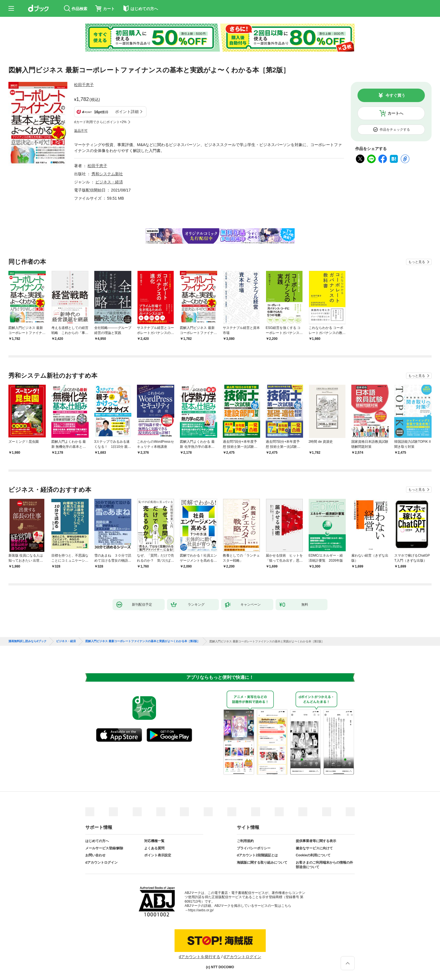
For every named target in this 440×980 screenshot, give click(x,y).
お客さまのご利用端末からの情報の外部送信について (324, 865)
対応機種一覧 (154, 841)
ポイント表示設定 (158, 855)
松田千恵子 (84, 85)
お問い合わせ (95, 855)
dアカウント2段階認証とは (257, 855)
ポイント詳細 (127, 112)
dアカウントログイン (101, 863)
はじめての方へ (97, 841)
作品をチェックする (395, 130)
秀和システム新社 (107, 174)
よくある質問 (154, 848)
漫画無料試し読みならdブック (27, 641)
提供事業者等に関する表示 (316, 841)
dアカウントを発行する (200, 957)
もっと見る (417, 262)
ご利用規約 (245, 841)
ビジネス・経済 (109, 182)
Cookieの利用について (313, 855)
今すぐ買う (395, 95)
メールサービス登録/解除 (104, 848)
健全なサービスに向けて (314, 848)
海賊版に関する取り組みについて (262, 863)
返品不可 (81, 131)
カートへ (395, 113)
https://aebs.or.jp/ (201, 910)
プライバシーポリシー (254, 848)
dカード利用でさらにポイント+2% (100, 122)
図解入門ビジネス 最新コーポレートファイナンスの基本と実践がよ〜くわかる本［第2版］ (143, 641)
